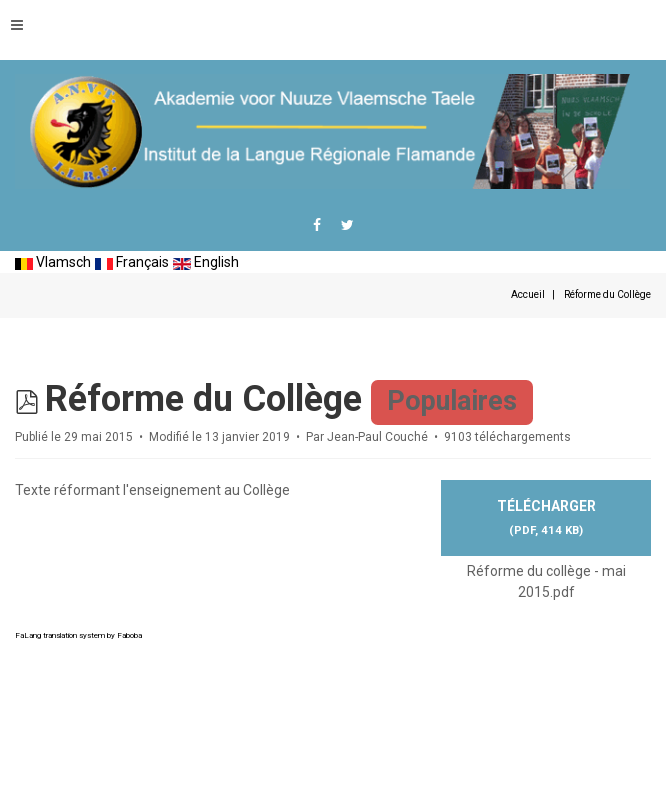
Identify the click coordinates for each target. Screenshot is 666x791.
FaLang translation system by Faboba (78, 635)
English (206, 262)
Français (132, 262)
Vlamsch (53, 262)
